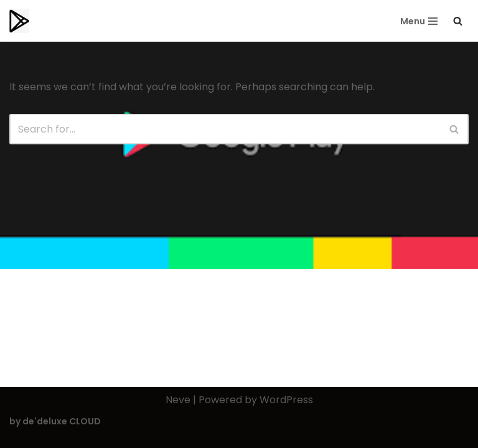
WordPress (286, 400)
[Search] (458, 21)
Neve (178, 400)
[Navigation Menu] (419, 21)
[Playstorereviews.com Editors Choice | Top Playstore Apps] (19, 21)
